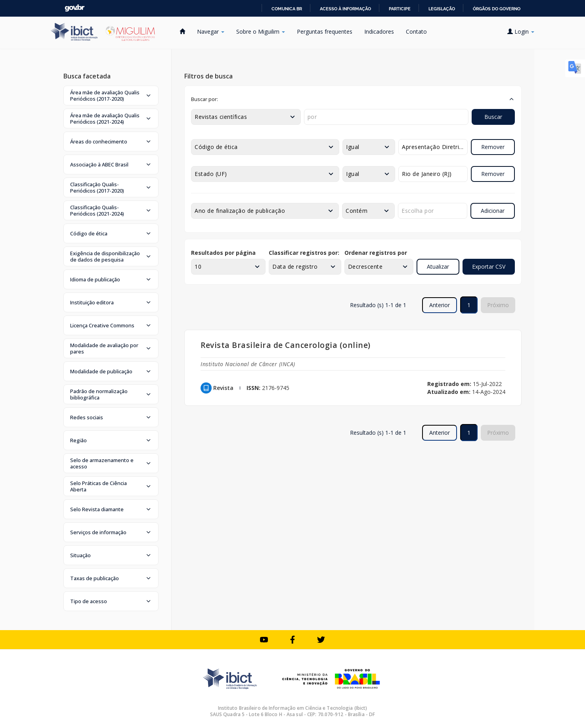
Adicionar (493, 211)
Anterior (440, 305)
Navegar (211, 32)
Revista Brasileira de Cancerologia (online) (286, 345)
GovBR (75, 8)
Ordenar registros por (376, 253)
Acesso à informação (345, 9)
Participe (400, 9)
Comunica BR (287, 9)
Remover (493, 147)
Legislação (442, 9)
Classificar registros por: (304, 253)
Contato (416, 32)
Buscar (493, 117)
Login (521, 32)
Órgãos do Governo (497, 9)
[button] (111, 96)
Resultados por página (223, 253)
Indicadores (379, 32)
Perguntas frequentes (325, 32)
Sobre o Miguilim (261, 32)
